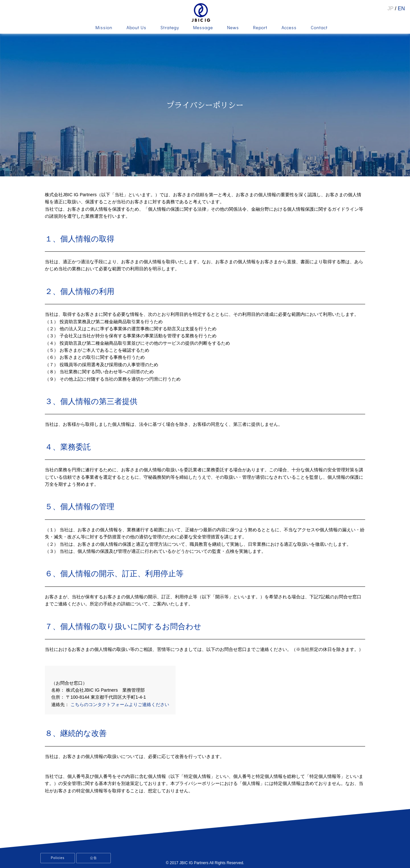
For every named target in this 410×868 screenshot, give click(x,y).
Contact (319, 28)
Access (289, 28)
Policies (58, 858)
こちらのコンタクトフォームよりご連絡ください (120, 704)
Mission (104, 28)
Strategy (170, 28)
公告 (94, 858)
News (233, 28)
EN (401, 8)
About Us (136, 28)
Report (260, 28)
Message (203, 28)
